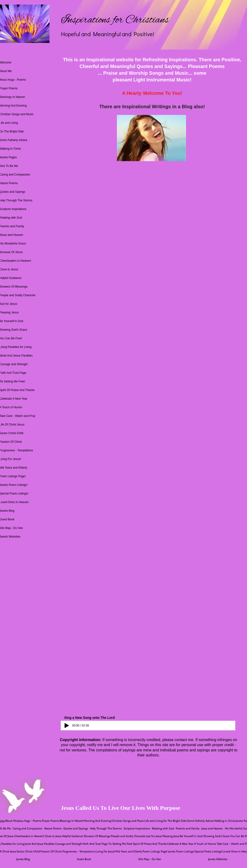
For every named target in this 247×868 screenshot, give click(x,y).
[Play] (67, 726)
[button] (151, 138)
